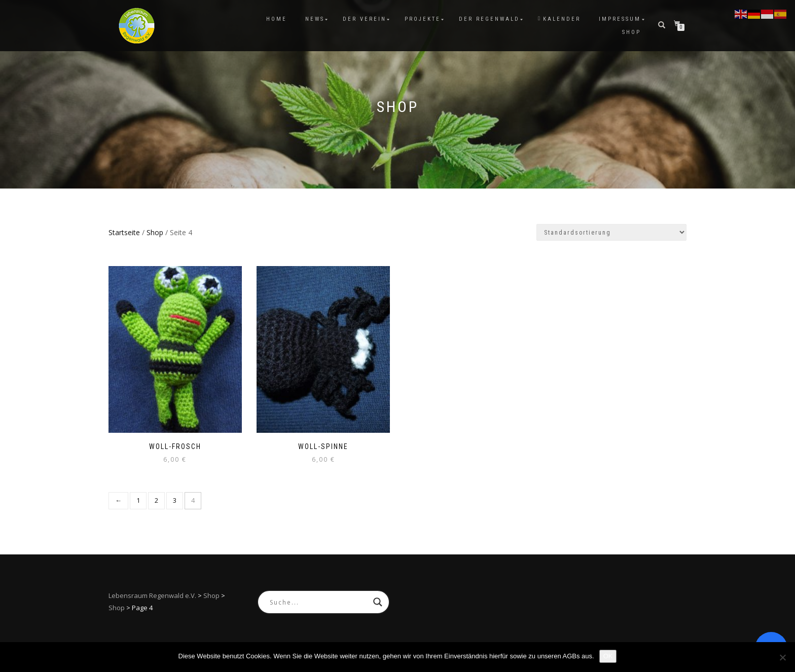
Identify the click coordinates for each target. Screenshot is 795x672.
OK (608, 656)
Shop (631, 32)
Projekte (423, 19)
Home (277, 19)
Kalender (559, 19)
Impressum (620, 19)
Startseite (124, 232)
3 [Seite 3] (175, 500)
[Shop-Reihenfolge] (611, 232)
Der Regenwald (489, 19)
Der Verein (365, 19)
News (315, 19)
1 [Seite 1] (138, 500)
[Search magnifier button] (378, 602)
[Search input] (319, 602)
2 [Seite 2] (156, 500)
